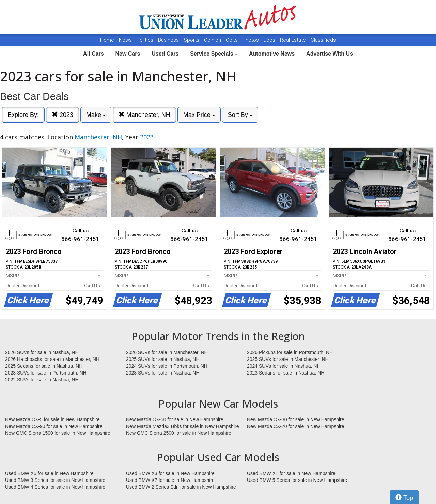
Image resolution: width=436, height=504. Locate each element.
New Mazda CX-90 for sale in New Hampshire (54, 426)
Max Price (199, 115)
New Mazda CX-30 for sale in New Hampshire (296, 419)
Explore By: (23, 115)
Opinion (213, 40)
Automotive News (272, 54)
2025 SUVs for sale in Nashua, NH (163, 359)
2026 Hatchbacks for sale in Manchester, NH (52, 359)
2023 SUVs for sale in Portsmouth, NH (46, 373)
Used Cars (165, 54)
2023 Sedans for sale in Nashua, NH (286, 373)
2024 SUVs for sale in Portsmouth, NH (167, 366)
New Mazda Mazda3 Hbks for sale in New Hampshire (182, 426)
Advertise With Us (330, 54)
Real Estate (294, 40)
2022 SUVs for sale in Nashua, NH (42, 380)
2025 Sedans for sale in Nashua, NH (44, 366)
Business (169, 40)
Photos (251, 40)
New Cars (128, 54)
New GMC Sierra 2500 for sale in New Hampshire (179, 433)
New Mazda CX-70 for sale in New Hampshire (296, 426)
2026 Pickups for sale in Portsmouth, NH (290, 352)
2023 (63, 115)
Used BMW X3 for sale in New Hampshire (170, 473)
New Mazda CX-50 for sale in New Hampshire (175, 419)
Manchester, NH (144, 115)
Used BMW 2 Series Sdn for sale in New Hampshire (181, 487)
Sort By (240, 115)
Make (96, 115)
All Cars (93, 54)
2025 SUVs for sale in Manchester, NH (288, 359)
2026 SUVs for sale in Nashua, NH (42, 352)
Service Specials (214, 54)
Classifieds (323, 40)
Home (107, 40)
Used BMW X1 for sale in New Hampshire (291, 473)
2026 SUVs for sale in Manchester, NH (167, 352)
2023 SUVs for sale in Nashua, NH (163, 373)
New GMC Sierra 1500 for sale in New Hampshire (58, 433)
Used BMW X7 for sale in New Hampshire (170, 480)
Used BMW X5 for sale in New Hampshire (49, 473)
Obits (232, 40)
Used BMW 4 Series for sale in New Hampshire (55, 487)
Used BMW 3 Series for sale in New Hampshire (55, 480)
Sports (192, 40)
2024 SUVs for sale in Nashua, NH (284, 366)
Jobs (270, 40)
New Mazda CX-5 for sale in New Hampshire (52, 419)
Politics (145, 40)
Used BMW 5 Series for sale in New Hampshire (297, 480)
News (125, 40)
